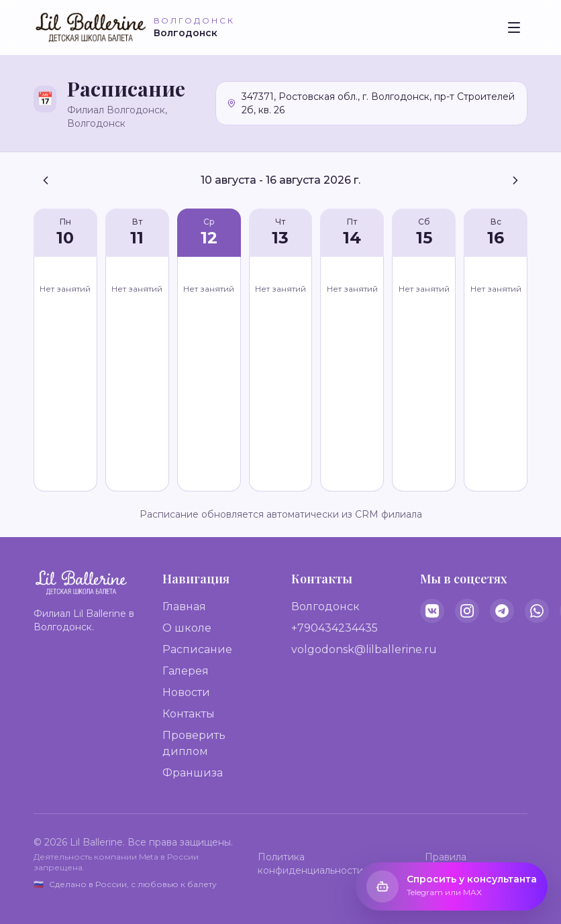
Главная (184, 607)
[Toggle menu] (514, 27)
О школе (187, 628)
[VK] (432, 611)
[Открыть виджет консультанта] (452, 886)
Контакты (189, 714)
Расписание (197, 649)
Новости (186, 692)
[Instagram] (467, 611)
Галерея (186, 671)
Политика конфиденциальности (310, 864)
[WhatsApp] (537, 611)
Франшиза (193, 773)
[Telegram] (502, 611)
